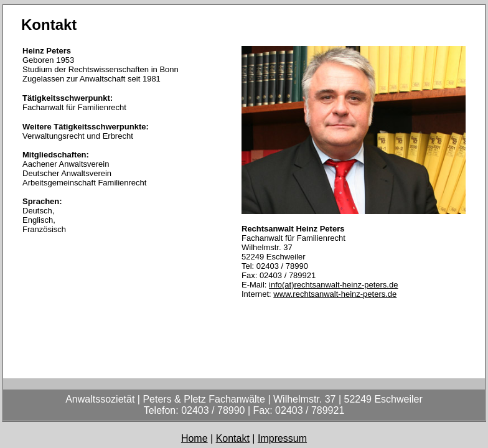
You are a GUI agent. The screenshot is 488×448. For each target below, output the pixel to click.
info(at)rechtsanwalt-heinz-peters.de (333, 285)
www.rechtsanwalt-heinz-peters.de (335, 294)
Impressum (282, 438)
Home (195, 438)
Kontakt (233, 438)
